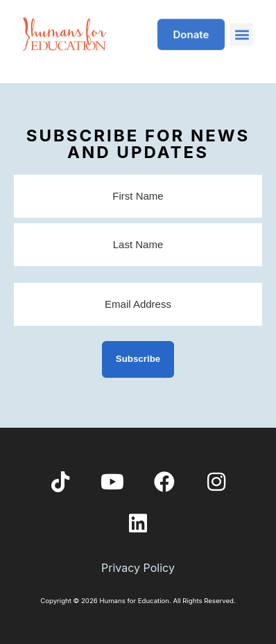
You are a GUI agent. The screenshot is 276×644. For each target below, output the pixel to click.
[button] (242, 30)
